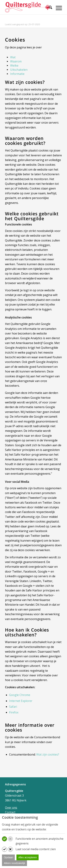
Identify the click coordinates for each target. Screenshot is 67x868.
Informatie (17, 74)
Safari (13, 707)
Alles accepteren (28, 857)
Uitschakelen (19, 70)
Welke (14, 65)
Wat (13, 57)
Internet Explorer (21, 701)
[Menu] (57, 8)
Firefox (14, 712)
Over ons (11, 808)
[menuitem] (49, 9)
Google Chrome (20, 695)
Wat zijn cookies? (48, 754)
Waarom (16, 61)
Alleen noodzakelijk (14, 863)
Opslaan (8, 857)
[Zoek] (49, 8)
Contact (10, 812)
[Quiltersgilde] (28, 7)
